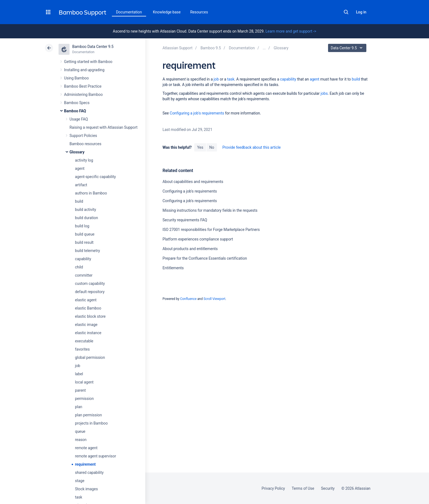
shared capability (89, 472)
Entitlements (173, 268)
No (212, 147)
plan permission (88, 415)
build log (82, 226)
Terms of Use (303, 488)
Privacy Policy (273, 488)
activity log (84, 160)
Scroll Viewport (215, 299)
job (78, 366)
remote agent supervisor (95, 456)
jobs (324, 93)
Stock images (86, 489)
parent (80, 390)
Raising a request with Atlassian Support (103, 127)
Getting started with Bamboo (88, 62)
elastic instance (88, 333)
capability (83, 259)
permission (84, 399)
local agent (84, 382)
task (79, 497)
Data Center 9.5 (348, 48)
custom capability (90, 283)
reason (81, 440)
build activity (85, 210)
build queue (85, 234)
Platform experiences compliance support (198, 239)
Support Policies (83, 136)
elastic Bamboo (88, 308)
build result (84, 242)
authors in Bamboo (91, 193)
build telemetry (87, 251)
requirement (85, 464)
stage (80, 481)
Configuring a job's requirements (197, 113)
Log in (361, 12)
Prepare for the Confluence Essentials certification (205, 258)
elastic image (86, 325)
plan (79, 407)
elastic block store (90, 316)
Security (328, 488)
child (79, 267)
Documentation (129, 12)
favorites (82, 349)
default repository (90, 292)
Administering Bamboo (83, 94)
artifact (81, 185)
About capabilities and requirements (193, 182)
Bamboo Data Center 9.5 (93, 47)
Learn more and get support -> (291, 31)
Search (346, 12)
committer (84, 275)
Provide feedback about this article (252, 147)
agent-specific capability (95, 177)
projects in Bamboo (91, 423)
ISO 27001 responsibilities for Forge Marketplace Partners (211, 230)
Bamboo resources (85, 144)
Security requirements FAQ (185, 220)
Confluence (188, 299)
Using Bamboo (76, 78)
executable (84, 341)
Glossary (77, 152)
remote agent (86, 448)
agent (80, 168)
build (79, 201)
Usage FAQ (79, 119)
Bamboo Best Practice (83, 86)
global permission (90, 357)
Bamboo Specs (77, 103)
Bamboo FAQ (75, 111)
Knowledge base (167, 12)
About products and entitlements (190, 249)
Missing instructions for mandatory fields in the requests (210, 210)
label (79, 374)
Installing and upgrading (84, 70)
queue (80, 431)
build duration (86, 218)
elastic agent (86, 300)
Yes (200, 147)
